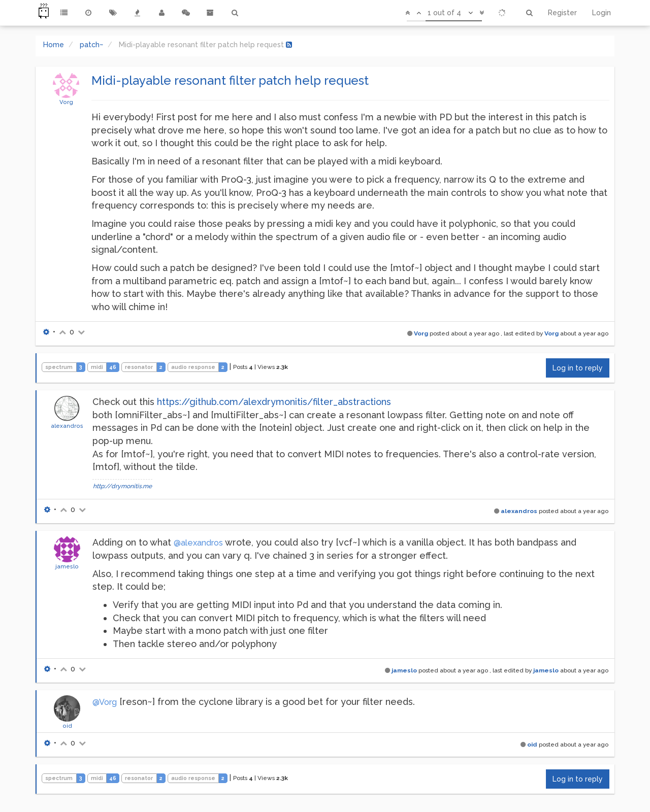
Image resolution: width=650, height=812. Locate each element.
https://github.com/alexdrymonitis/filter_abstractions (274, 402)
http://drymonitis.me (122, 486)
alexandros (67, 426)
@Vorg (105, 702)
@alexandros (198, 543)
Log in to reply (578, 368)
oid (67, 726)
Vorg (66, 102)
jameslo (67, 566)
